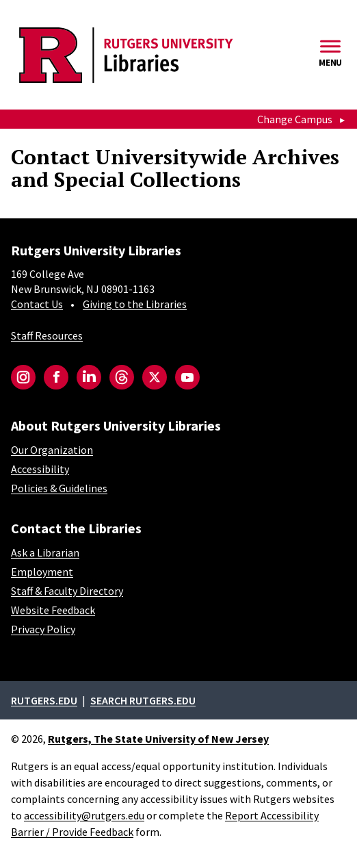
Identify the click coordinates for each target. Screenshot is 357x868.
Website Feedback (53, 610)
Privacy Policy (43, 629)
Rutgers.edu (44, 700)
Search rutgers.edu (143, 700)
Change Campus (295, 119)
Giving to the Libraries (135, 304)
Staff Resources (47, 335)
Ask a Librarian (45, 552)
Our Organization (52, 450)
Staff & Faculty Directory (67, 591)
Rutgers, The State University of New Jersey (158, 739)
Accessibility (40, 469)
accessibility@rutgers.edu (84, 815)
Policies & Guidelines (59, 488)
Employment (42, 572)
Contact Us (37, 304)
